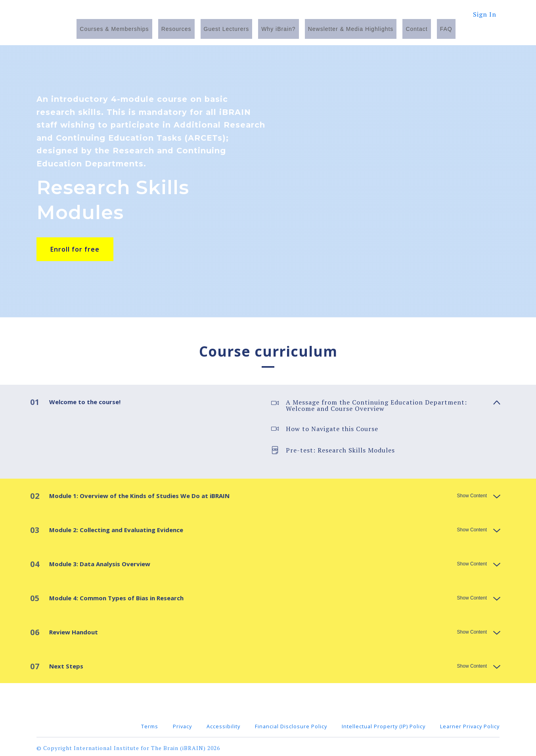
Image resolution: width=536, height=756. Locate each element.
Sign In (485, 14)
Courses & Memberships (114, 29)
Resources (176, 29)
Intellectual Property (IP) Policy (384, 724)
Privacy (182, 724)
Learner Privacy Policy (470, 724)
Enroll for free (75, 249)
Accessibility (223, 724)
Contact (416, 29)
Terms (150, 724)
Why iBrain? (278, 29)
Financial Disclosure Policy (291, 724)
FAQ (446, 29)
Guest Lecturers (227, 29)
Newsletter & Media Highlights (351, 29)
